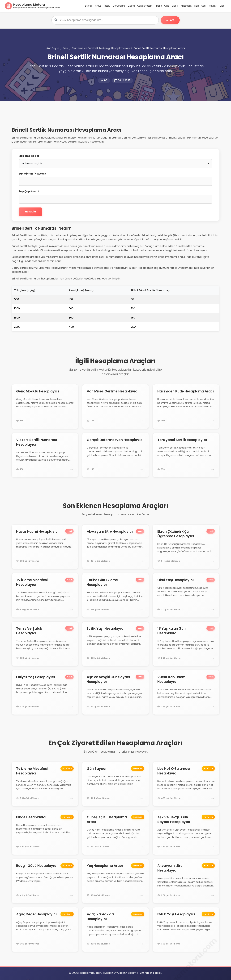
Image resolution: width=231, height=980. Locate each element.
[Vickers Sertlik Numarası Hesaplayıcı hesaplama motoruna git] (45, 455)
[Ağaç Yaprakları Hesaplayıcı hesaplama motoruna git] (116, 930)
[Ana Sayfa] (33, 6)
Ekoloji (131, 6)
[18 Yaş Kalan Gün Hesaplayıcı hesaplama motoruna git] (186, 644)
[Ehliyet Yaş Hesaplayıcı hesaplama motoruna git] (45, 692)
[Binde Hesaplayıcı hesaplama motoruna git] (45, 832)
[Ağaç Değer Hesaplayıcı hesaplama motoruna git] (45, 930)
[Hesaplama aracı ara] (105, 20)
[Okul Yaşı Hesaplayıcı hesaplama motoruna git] (186, 595)
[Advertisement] (89, 118)
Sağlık (175, 6)
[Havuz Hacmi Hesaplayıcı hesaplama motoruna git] (45, 547)
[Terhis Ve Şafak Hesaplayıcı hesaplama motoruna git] (45, 644)
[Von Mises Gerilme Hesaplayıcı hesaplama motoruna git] (116, 407)
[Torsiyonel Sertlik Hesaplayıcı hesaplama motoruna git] (186, 455)
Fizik (197, 6)
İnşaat (107, 6)
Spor (204, 6)
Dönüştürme (119, 6)
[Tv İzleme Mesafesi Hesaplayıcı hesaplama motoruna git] (45, 595)
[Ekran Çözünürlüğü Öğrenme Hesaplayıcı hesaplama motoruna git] (186, 547)
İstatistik (213, 6)
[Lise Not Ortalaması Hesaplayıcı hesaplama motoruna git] (186, 784)
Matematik (186, 6)
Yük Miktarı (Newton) (32, 174)
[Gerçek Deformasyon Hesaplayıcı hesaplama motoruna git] (116, 455)
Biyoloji (89, 6)
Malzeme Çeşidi (29, 156)
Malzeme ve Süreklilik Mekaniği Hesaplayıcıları (101, 48)
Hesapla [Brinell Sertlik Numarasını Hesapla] (30, 212)
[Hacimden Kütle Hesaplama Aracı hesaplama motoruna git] (186, 407)
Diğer (222, 6)
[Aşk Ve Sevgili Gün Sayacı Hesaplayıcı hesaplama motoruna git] (116, 692)
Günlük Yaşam (145, 6)
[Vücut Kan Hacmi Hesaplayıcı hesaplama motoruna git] (186, 692)
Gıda (167, 6)
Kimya (98, 6)
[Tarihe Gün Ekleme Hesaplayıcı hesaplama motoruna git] (116, 595)
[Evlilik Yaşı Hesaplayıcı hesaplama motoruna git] (116, 644)
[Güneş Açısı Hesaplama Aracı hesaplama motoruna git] (116, 832)
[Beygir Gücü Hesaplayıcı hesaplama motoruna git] (45, 881)
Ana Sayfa (53, 48)
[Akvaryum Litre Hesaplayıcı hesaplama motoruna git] (116, 547)
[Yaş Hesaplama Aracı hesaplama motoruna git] (116, 881)
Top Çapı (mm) (29, 191)
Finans (158, 6)
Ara (170, 20)
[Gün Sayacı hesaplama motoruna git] (116, 784)
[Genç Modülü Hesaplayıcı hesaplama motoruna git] (45, 407)
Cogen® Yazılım (127, 973)
